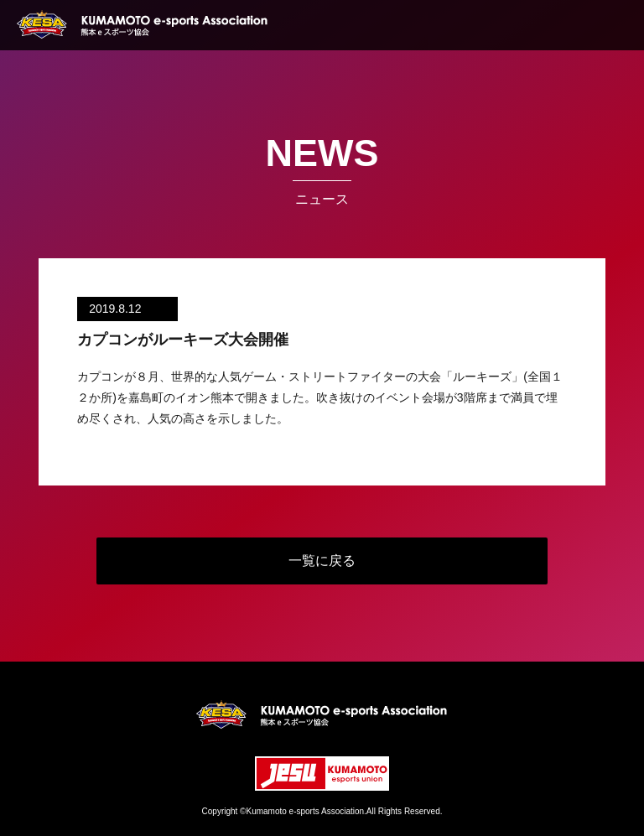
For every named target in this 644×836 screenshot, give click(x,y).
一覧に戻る (322, 561)
